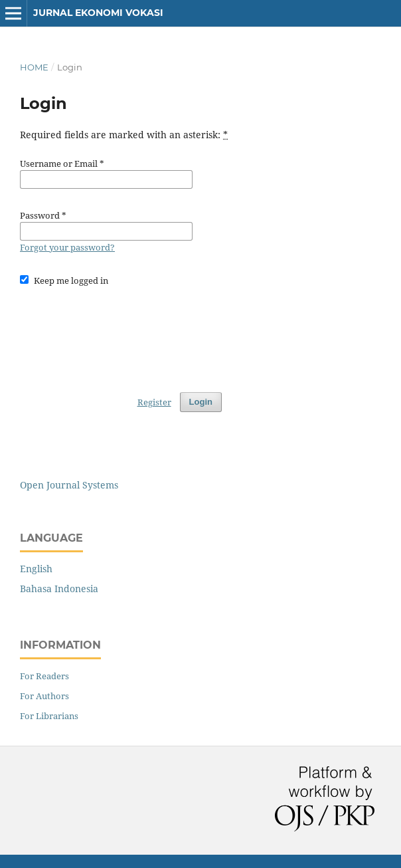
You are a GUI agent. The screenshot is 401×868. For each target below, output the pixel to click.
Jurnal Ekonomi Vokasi (98, 13)
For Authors (44, 696)
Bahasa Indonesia (59, 589)
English (36, 569)
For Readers (44, 676)
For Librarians (49, 716)
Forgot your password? (67, 247)
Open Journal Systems (69, 485)
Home (34, 67)
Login (201, 402)
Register (154, 402)
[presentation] (121, 333)
